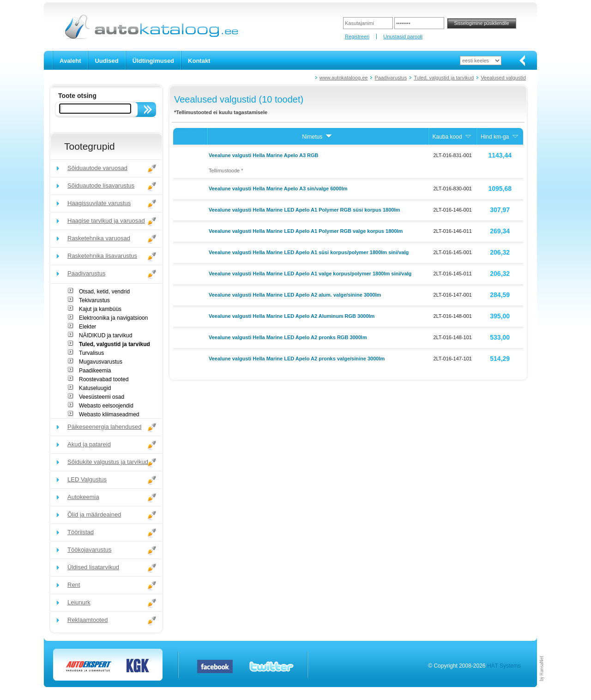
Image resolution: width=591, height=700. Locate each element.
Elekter (87, 327)
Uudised (106, 61)
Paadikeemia (95, 371)
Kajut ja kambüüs (100, 309)
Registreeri (357, 37)
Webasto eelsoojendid (106, 406)
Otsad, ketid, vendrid (104, 292)
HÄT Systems (504, 666)
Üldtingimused (153, 61)
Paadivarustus (391, 78)
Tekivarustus (94, 300)
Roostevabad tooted (104, 379)
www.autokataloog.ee (344, 78)
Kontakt (199, 61)
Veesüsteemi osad (102, 397)
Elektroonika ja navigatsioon (113, 318)
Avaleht (70, 61)
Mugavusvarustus (101, 362)
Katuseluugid (95, 388)
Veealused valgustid (503, 78)
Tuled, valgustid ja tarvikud (444, 78)
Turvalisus (91, 353)
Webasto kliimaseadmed (109, 414)
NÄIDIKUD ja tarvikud (106, 335)
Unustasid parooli (403, 37)
